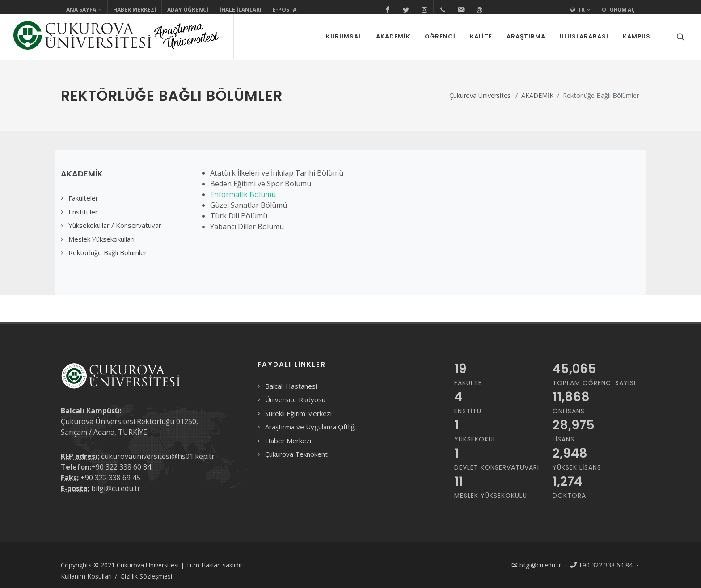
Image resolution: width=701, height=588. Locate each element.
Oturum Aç (618, 10)
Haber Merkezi (135, 10)
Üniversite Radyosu (295, 399)
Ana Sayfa (84, 10)
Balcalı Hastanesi (291, 386)
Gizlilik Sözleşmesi (146, 576)
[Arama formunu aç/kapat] (680, 37)
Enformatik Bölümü (243, 194)
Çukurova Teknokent (296, 454)
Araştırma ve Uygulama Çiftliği (310, 427)
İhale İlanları (241, 10)
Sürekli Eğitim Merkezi (298, 413)
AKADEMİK (537, 95)
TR (581, 10)
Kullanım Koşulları (86, 576)
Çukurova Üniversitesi (481, 95)
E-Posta (285, 10)
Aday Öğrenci (188, 10)
